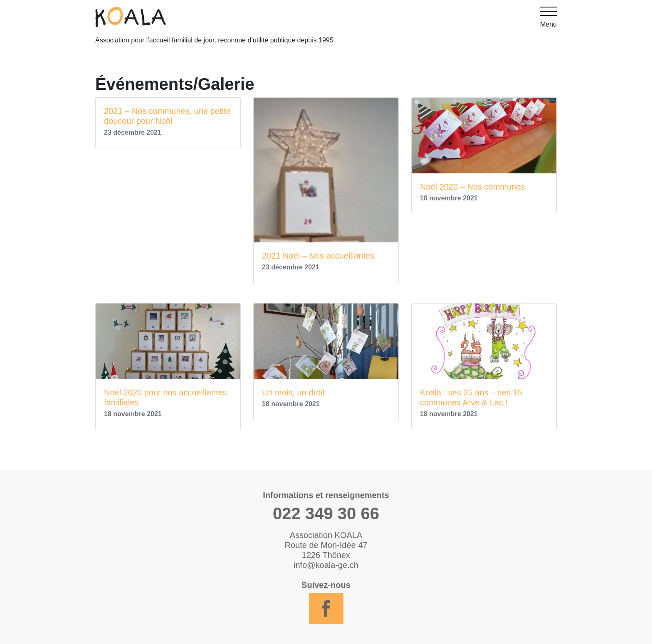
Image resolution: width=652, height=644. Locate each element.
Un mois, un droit (293, 392)
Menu (548, 17)
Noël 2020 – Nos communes (472, 187)
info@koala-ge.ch (326, 565)
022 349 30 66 (326, 513)
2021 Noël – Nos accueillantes (318, 256)
